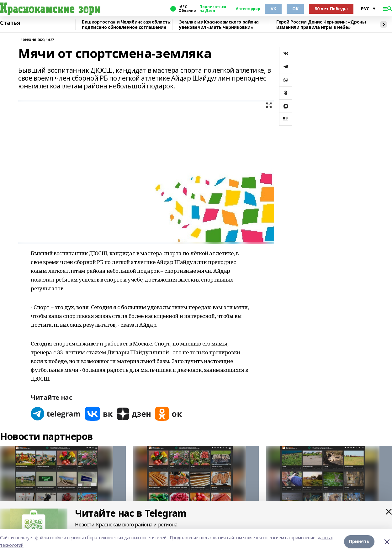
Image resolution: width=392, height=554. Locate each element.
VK (273, 9)
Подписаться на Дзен (213, 9)
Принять (359, 541)
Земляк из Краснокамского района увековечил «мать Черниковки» (219, 25)
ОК (295, 9)
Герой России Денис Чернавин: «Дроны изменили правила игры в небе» (321, 25)
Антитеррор (248, 9)
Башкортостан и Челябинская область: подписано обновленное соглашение (127, 25)
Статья (10, 23)
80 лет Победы (331, 9)
